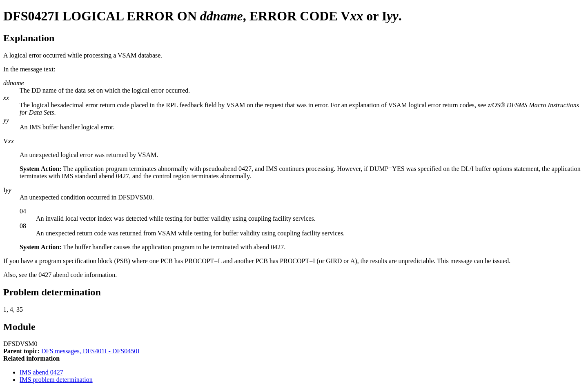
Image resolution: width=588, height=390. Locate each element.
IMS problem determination (56, 380)
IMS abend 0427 (41, 372)
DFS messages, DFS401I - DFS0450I (90, 351)
